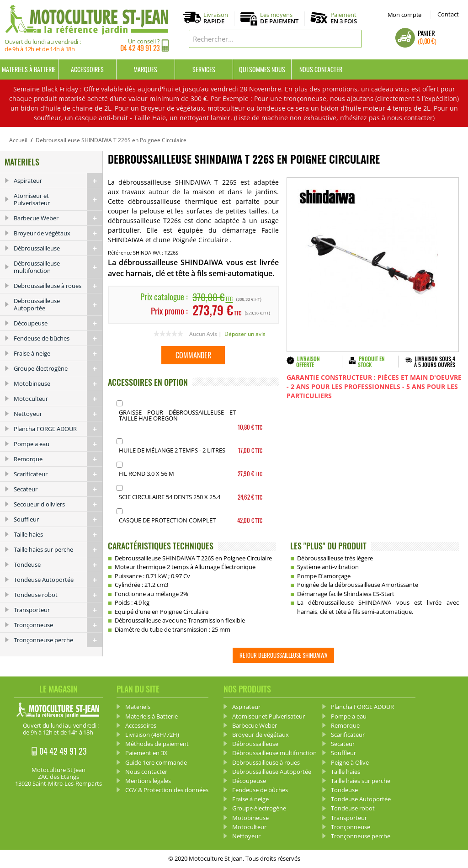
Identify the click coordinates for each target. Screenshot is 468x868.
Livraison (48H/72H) (152, 735)
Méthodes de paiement (157, 744)
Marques (145, 69)
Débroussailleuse (58, 248)
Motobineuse (58, 383)
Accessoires (87, 69)
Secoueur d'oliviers (58, 504)
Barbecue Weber (58, 218)
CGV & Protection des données (167, 790)
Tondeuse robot (58, 595)
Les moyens (279, 18)
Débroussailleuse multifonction (58, 267)
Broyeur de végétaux (58, 233)
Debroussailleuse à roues (58, 286)
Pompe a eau (58, 444)
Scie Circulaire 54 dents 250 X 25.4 (170, 497)
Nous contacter (321, 69)
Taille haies (58, 534)
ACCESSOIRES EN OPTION (148, 382)
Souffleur (58, 519)
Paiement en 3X (146, 753)
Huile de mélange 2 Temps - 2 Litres (172, 450)
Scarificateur (58, 474)
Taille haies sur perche (58, 549)
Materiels (138, 707)
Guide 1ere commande (156, 762)
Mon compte (404, 15)
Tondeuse (58, 564)
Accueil (18, 140)
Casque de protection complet (167, 520)
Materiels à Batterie (29, 69)
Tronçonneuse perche (58, 640)
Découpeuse (58, 323)
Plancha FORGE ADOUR (58, 429)
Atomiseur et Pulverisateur (58, 199)
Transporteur (58, 610)
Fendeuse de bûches (58, 338)
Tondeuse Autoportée (58, 580)
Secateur (58, 489)
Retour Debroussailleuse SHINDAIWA (283, 655)
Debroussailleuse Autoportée (58, 304)
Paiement (344, 18)
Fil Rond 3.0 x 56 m (146, 474)
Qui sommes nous (262, 69)
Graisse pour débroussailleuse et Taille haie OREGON (178, 415)
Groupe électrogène (58, 368)
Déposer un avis (245, 334)
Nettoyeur (58, 414)
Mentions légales (148, 781)
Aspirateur (58, 181)
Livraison (216, 18)
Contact (448, 14)
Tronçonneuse (58, 625)
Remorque (58, 459)
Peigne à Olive (350, 762)
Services (204, 69)
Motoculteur (58, 399)
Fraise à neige (58, 353)
